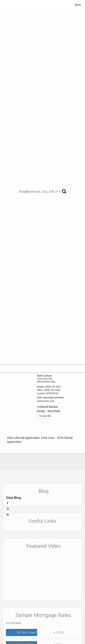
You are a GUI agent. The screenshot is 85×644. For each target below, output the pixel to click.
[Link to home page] (5, 5)
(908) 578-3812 (53, 387)
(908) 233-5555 (52, 390)
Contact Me (45, 416)
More (78, 5)
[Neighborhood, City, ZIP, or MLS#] (43, 192)
